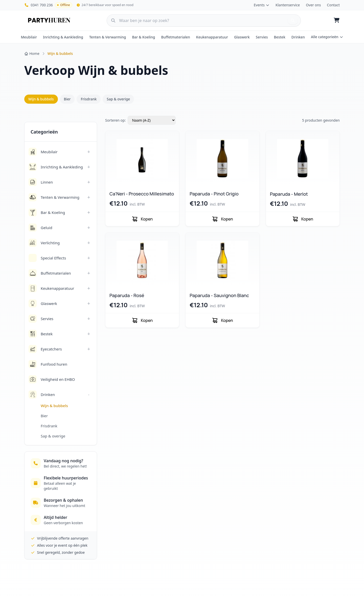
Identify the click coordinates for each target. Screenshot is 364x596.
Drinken (298, 37)
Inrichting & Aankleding (63, 37)
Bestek (280, 37)
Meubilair (29, 37)
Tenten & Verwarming (108, 37)
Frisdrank (89, 99)
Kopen (142, 219)
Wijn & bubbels (41, 99)
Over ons (313, 5)
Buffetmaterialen (176, 37)
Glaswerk (242, 37)
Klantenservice (288, 5)
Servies (262, 37)
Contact (333, 5)
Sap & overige (118, 99)
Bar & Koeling (143, 37)
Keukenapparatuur (212, 37)
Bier (67, 99)
